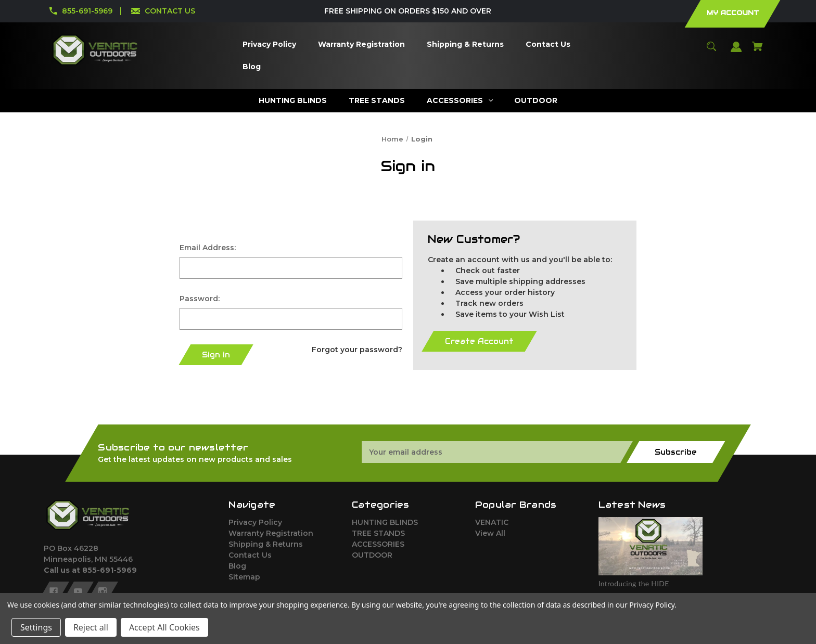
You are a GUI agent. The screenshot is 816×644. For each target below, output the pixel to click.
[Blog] (251, 67)
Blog (237, 566)
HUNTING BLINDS (385, 522)
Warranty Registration (271, 533)
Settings (36, 627)
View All (490, 533)
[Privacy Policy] (269, 44)
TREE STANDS (378, 533)
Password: (200, 299)
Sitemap (244, 577)
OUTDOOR (372, 555)
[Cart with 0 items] (758, 51)
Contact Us (250, 555)
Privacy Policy (255, 522)
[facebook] (54, 591)
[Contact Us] (548, 44)
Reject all (91, 627)
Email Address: (208, 248)
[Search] (712, 51)
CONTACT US (170, 11)
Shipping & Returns (266, 544)
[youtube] (78, 591)
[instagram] (103, 591)
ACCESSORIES (378, 544)
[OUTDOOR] (536, 101)
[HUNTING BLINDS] (292, 101)
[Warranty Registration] (361, 44)
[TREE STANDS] (377, 101)
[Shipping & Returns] (465, 44)
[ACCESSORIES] (460, 101)
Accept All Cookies (164, 627)
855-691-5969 (87, 11)
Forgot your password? (357, 350)
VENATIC (492, 522)
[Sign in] (736, 52)
